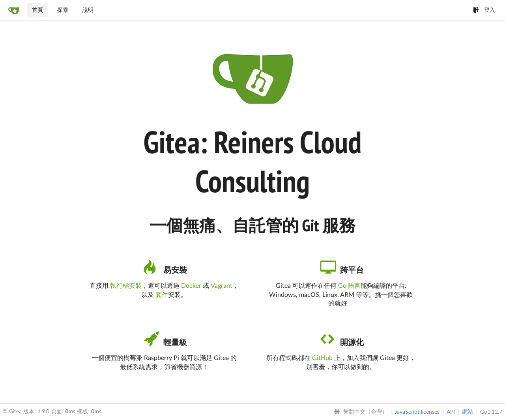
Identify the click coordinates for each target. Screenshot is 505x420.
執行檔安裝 (126, 286)
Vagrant (222, 286)
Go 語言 (349, 286)
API (451, 412)
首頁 (37, 10)
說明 (88, 10)
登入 (484, 10)
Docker (191, 286)
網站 (468, 412)
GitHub (322, 358)
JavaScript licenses (417, 412)
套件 (162, 295)
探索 (63, 10)
